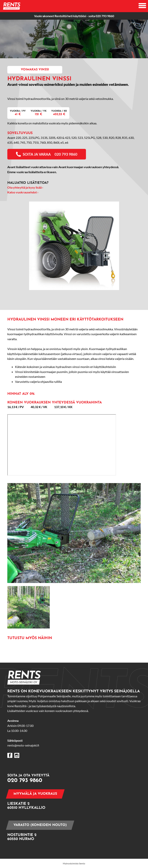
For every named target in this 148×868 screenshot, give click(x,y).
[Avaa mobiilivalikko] (142, 6)
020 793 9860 (105, 16)
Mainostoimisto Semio (74, 863)
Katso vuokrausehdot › (23, 192)
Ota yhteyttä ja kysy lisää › (25, 187)
